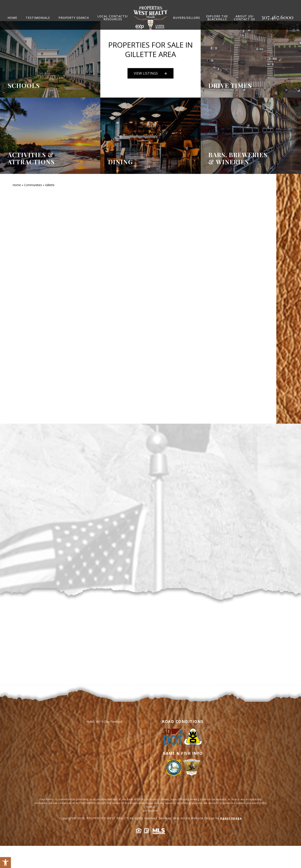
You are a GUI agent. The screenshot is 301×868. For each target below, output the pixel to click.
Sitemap (165, 840)
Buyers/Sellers (187, 18)
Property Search (74, 18)
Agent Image (231, 840)
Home (12, 18)
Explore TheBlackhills (217, 18)
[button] (5, 863)
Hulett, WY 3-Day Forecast (104, 744)
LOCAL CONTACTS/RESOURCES (113, 18)
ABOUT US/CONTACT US (244, 18)
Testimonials (38, 18)
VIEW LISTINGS (150, 78)
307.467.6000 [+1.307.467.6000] (277, 17)
